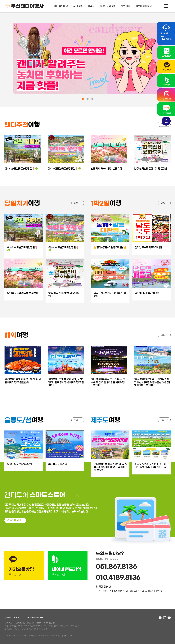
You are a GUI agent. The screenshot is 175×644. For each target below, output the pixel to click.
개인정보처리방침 (12, 618)
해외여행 (125, 6)
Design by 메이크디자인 (61, 636)
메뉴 (166, 6)
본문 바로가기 (0, 0)
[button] (83, 99)
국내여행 (78, 6)
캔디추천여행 (61, 6)
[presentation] (6, 60)
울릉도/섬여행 (108, 6)
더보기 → (78, 203)
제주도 (91, 6)
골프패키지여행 (144, 6)
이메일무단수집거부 (34, 618)
